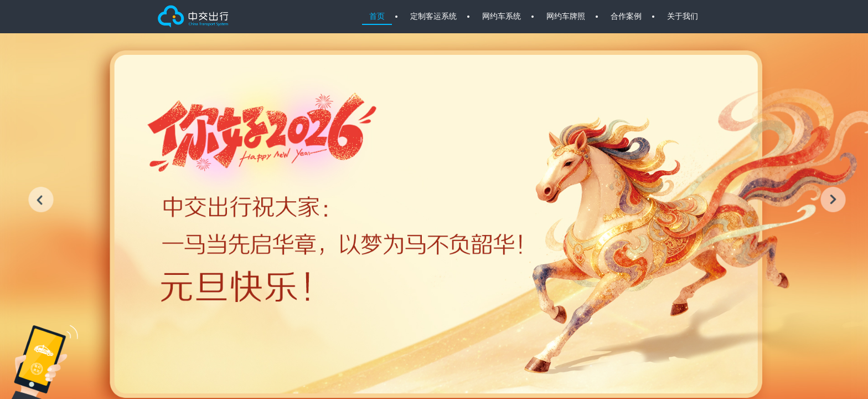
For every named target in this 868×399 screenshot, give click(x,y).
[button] (41, 199)
